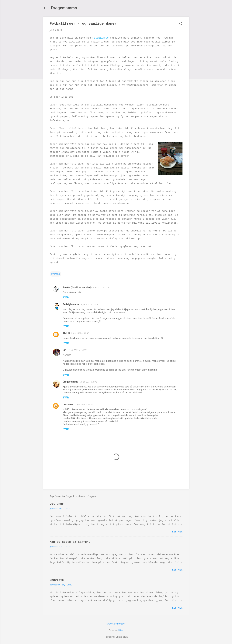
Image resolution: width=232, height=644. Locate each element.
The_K (66, 333)
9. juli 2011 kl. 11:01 (102, 288)
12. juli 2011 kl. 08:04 (89, 382)
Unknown (68, 405)
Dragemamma (64, 8)
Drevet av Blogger (116, 624)
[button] (181, 24)
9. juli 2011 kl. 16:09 (89, 305)
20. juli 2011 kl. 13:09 (83, 405)
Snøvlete (57, 580)
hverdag (55, 274)
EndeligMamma (71, 304)
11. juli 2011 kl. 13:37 (77, 350)
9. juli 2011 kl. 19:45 (80, 333)
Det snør (57, 504)
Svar (66, 298)
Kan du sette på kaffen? (70, 542)
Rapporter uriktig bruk (116, 637)
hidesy (121, 630)
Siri (64, 350)
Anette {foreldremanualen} (77, 288)
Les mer (177, 532)
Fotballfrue (101, 38)
